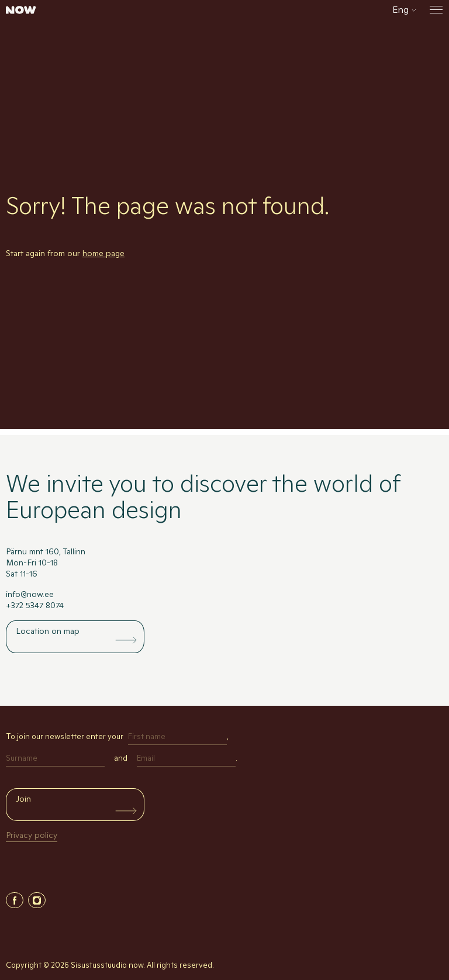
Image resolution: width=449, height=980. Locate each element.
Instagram (37, 900)
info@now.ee (30, 594)
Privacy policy (32, 835)
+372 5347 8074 (35, 605)
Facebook (15, 900)
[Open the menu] (434, 10)
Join (23, 799)
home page (103, 253)
